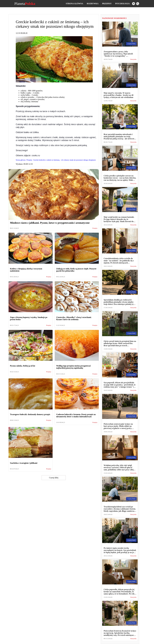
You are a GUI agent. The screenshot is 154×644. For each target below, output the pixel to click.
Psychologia (122, 4)
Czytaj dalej (54, 478)
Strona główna (74, 4)
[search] (138, 4)
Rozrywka (93, 4)
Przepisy (107, 4)
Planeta (25, 4)
